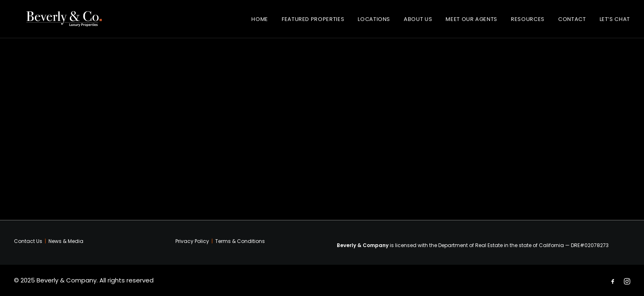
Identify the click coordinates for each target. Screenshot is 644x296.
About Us (418, 22)
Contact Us (28, 241)
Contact (572, 22)
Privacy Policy (192, 241)
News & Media (66, 241)
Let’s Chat (615, 22)
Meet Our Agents (471, 22)
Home (260, 22)
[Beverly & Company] (68, 22)
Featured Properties (313, 22)
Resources (528, 22)
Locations (374, 22)
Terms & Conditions (240, 241)
